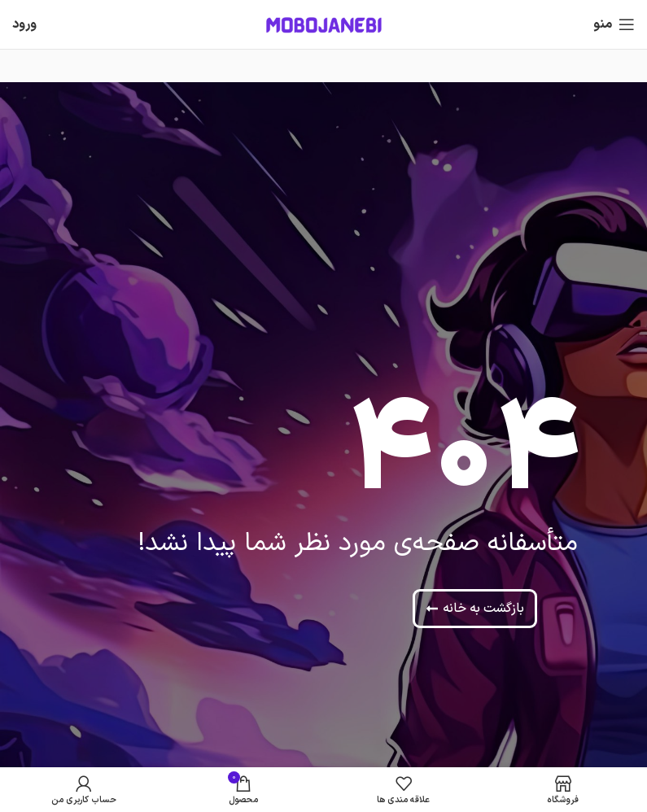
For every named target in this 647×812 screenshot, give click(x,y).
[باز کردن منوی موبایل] (614, 24)
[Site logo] (324, 24)
